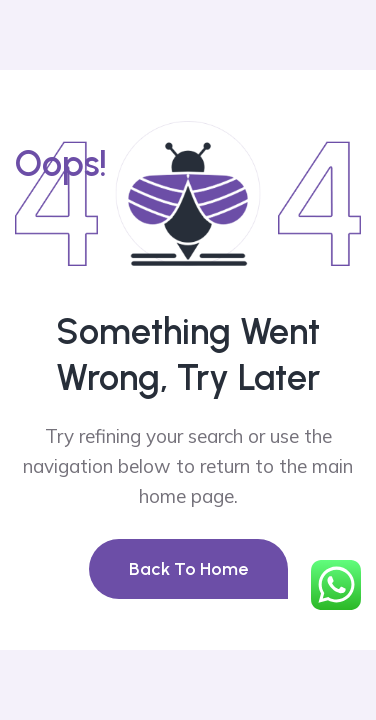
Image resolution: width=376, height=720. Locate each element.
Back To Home (188, 569)
